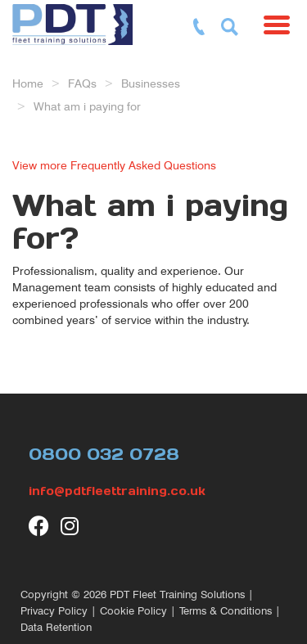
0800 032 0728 (104, 454)
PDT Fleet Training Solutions (177, 594)
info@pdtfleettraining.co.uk (117, 491)
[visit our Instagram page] (71, 526)
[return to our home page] (77, 20)
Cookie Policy (133, 611)
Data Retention (56, 627)
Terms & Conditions (226, 611)
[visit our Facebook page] (39, 526)
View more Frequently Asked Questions (114, 165)
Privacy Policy (54, 611)
